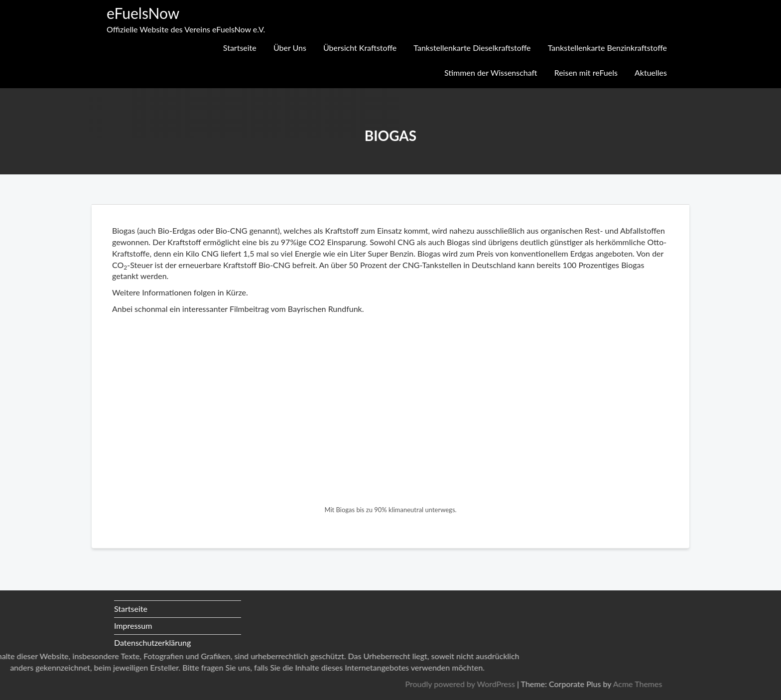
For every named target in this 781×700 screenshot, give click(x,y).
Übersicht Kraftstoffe (360, 48)
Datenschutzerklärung (152, 642)
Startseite (240, 48)
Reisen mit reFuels (586, 72)
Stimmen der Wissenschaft (491, 72)
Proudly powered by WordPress (593, 684)
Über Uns (290, 48)
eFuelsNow (143, 13)
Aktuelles (651, 72)
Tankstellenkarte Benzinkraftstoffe (607, 48)
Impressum (133, 626)
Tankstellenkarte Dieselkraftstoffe (472, 48)
